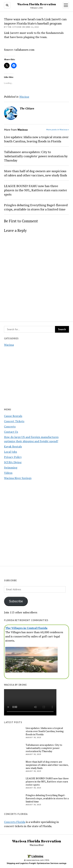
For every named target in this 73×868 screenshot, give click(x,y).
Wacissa (9, 345)
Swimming (11, 467)
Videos (8, 473)
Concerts (10, 426)
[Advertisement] (36, 521)
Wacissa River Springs (18, 478)
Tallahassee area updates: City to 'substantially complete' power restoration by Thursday (36, 156)
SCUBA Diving (13, 462)
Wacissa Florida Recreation (37, 4)
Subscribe (16, 601)
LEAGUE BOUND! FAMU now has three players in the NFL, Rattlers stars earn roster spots (35, 190)
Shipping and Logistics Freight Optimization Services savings (36, 863)
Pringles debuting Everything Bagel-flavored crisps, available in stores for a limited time (36, 207)
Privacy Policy (13, 457)
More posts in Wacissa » (58, 129)
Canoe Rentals (13, 416)
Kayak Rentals (13, 446)
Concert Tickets (14, 421)
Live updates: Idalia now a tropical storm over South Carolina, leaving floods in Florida (36, 139)
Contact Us (11, 432)
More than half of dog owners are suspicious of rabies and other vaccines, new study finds (36, 173)
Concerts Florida (15, 822)
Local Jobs (10, 452)
